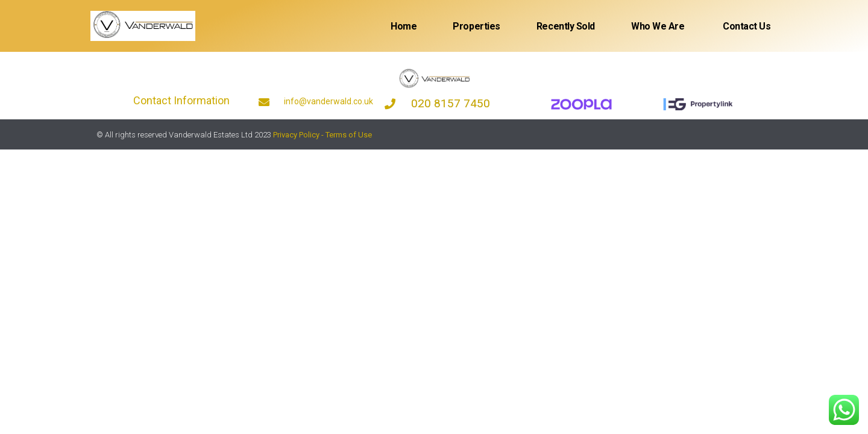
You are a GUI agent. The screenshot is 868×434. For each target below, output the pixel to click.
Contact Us (746, 26)
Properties (476, 26)
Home (404, 26)
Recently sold (566, 26)
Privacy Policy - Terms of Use (322, 135)
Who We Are (658, 26)
